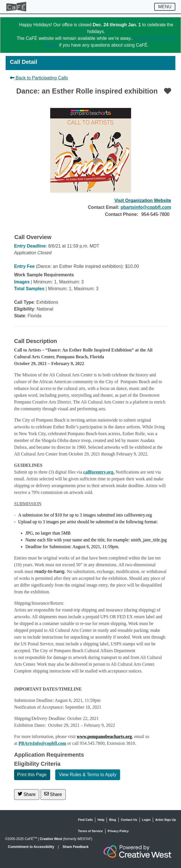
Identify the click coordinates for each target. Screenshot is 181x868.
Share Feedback (76, 847)
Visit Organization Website (143, 200)
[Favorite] (168, 91)
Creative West (51, 839)
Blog (112, 820)
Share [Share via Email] (53, 794)
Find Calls (86, 820)
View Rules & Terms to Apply (88, 775)
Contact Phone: (122, 214)
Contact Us (129, 820)
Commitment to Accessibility (32, 847)
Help (101, 820)
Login (146, 820)
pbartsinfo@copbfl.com (146, 207)
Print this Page (32, 775)
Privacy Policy (118, 831)
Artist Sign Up (166, 820)
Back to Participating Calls (39, 78)
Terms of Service (90, 831)
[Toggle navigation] (165, 7)
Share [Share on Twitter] (27, 794)
